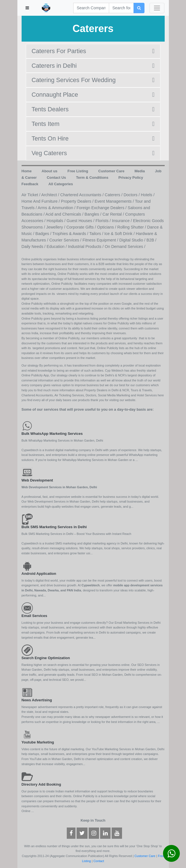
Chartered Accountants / (82, 195)
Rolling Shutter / (132, 227)
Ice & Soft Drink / (120, 234)
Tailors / (97, 234)
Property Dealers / (78, 201)
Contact (99, 861)
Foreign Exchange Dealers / (102, 208)
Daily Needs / (34, 247)
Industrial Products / (86, 247)
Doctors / (132, 195)
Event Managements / (115, 201)
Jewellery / (56, 227)
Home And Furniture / (41, 201)
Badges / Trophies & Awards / (62, 234)
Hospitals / (57, 221)
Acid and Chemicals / (65, 214)
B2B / (151, 240)
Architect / (51, 195)
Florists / (104, 221)
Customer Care (145, 856)
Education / (57, 247)
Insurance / (122, 221)
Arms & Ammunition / (57, 208)
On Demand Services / (125, 247)
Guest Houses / (81, 221)
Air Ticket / (31, 195)
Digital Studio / (133, 240)
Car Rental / (114, 214)
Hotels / (148, 195)
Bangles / (93, 214)
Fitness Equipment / (101, 240)
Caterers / (114, 195)
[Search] (91, 8)
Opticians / (107, 227)
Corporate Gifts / (82, 227)
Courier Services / (66, 240)
